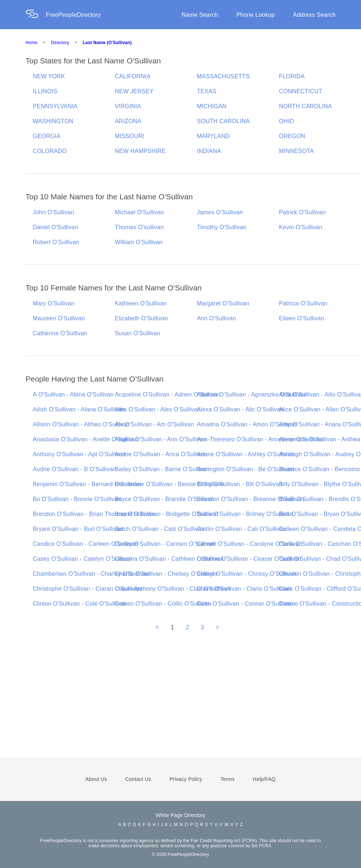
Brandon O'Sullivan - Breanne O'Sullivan (251, 499)
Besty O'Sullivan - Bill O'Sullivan (240, 484)
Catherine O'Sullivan (60, 333)
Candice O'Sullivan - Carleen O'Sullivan (85, 544)
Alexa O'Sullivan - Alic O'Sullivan (240, 409)
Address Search (314, 15)
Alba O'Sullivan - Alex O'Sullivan (158, 409)
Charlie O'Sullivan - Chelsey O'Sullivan (166, 574)
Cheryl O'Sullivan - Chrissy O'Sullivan (247, 574)
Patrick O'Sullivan (302, 212)
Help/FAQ (264, 779)
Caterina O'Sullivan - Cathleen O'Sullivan (169, 559)
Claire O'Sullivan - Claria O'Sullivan (244, 589)
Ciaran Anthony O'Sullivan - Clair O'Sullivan (172, 589)
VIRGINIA (128, 106)
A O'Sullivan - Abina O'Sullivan (73, 394)
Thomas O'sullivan (139, 227)
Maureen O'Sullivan (59, 318)
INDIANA (209, 151)
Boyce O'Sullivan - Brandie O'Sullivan (164, 499)
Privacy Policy (186, 779)
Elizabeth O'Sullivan (141, 318)
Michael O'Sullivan (139, 212)
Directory (60, 43)
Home (32, 43)
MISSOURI (130, 136)
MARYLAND (213, 136)
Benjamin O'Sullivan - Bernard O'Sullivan (87, 484)
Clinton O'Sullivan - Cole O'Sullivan (79, 604)
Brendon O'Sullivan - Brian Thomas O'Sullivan (94, 514)
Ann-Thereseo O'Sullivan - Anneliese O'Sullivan (260, 439)
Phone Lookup (256, 15)
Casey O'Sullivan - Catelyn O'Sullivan (83, 559)
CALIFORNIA (133, 76)
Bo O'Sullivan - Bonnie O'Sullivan (77, 499)
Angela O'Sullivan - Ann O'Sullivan (160, 439)
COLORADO (50, 151)
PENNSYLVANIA (55, 106)
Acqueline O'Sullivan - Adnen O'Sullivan (168, 394)
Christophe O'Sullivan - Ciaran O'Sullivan (87, 589)
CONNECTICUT (301, 91)
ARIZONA (128, 121)
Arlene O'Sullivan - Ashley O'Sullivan (246, 454)
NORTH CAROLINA (306, 106)
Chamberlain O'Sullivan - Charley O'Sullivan (91, 574)
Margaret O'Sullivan (223, 303)
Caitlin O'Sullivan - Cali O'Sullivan (242, 529)
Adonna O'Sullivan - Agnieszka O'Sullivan (252, 394)
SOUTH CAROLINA (223, 121)
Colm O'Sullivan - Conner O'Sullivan (245, 604)
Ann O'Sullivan (217, 318)
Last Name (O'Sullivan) (107, 43)
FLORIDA (292, 76)
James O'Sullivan (220, 212)
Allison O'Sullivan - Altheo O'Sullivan (81, 424)
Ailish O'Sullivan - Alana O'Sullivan (79, 409)
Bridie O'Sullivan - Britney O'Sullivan (245, 514)
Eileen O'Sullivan (302, 318)
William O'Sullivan (139, 242)
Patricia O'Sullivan (303, 303)
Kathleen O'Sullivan (141, 303)
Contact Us (138, 779)
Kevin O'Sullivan (301, 227)
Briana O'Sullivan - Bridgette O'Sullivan (166, 514)
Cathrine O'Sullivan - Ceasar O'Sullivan (249, 559)
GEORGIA (47, 136)
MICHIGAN (212, 106)
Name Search (200, 15)
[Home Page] (36, 15)
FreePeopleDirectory (73, 15)
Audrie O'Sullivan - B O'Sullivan (75, 469)
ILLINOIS (45, 91)
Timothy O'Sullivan (222, 227)
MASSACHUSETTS (223, 76)
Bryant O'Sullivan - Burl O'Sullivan (78, 529)
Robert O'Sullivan (56, 242)
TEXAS (207, 91)
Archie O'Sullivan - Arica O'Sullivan (161, 454)
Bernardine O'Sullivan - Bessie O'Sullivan (170, 484)
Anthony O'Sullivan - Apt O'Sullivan (79, 454)
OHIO (287, 121)
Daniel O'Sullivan (56, 227)
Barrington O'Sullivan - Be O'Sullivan (246, 469)
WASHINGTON (53, 121)
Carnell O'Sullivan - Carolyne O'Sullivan (250, 544)
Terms (227, 779)
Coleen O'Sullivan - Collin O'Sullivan (163, 604)
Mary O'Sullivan (54, 303)
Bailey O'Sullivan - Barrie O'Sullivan (162, 469)
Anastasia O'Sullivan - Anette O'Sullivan (86, 439)
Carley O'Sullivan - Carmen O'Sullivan (165, 544)
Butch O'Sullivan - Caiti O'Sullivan (160, 529)
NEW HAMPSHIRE (140, 151)
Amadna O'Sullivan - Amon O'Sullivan (247, 424)
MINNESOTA (297, 151)
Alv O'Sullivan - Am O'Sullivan (154, 424)
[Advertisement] (180, 704)
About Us (96, 779)
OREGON (292, 136)
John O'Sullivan (54, 212)
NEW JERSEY (134, 91)
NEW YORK (49, 76)
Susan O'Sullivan (138, 333)
